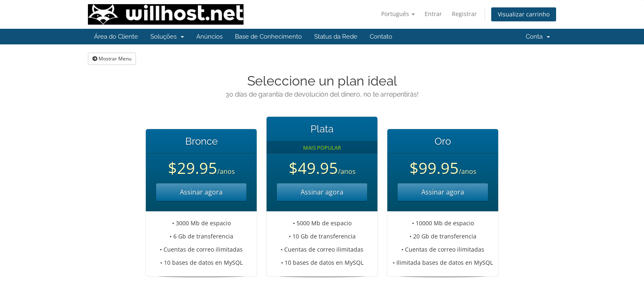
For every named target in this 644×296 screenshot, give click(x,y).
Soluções (167, 37)
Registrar (464, 14)
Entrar (433, 14)
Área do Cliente (116, 37)
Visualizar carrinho (524, 14)
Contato (381, 37)
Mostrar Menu (112, 59)
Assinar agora (201, 192)
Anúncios (209, 37)
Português (398, 14)
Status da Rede (336, 37)
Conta (538, 37)
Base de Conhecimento (268, 37)
